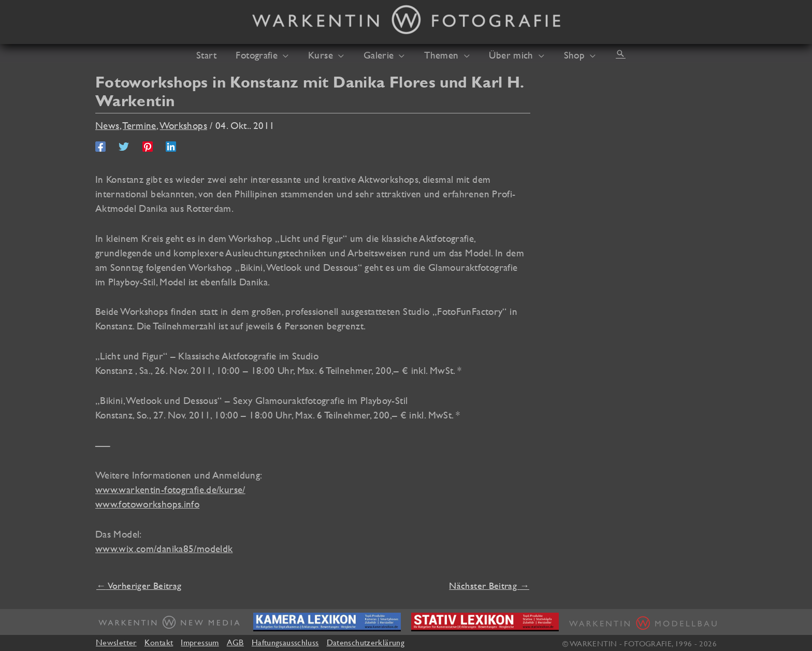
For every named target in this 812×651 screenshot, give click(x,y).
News (107, 125)
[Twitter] (124, 146)
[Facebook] (100, 146)
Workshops (184, 125)
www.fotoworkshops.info (147, 504)
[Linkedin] (171, 146)
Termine (140, 125)
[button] (291, 55)
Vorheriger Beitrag (139, 585)
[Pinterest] (148, 146)
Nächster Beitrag (489, 585)
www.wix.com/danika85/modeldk (164, 548)
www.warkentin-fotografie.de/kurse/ (170, 489)
